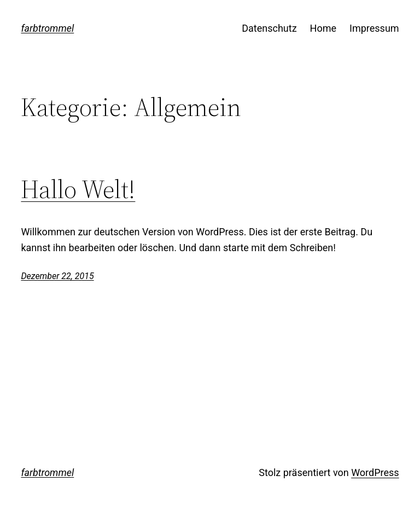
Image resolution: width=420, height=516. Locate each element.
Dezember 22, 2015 (57, 276)
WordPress (375, 472)
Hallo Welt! (78, 189)
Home (323, 28)
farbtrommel (47, 28)
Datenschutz (269, 28)
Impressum (374, 28)
